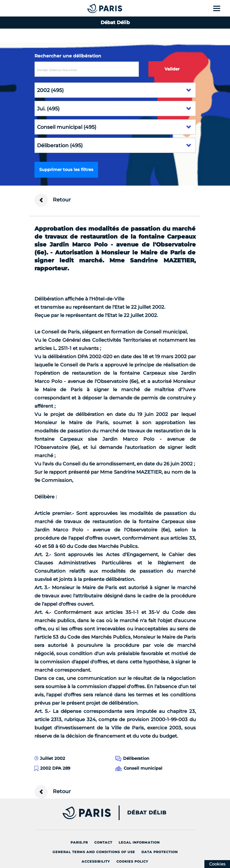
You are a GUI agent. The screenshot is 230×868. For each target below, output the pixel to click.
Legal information (139, 842)
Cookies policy (132, 861)
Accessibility (96, 861)
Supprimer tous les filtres (66, 169)
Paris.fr (79, 842)
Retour (53, 200)
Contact (103, 842)
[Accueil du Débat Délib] (92, 8)
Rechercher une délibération (68, 56)
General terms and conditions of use (94, 852)
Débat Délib (147, 813)
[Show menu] (220, 8)
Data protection (160, 852)
